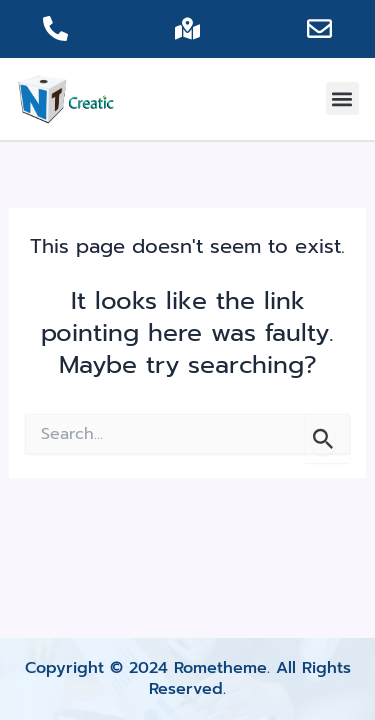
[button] (342, 98)
